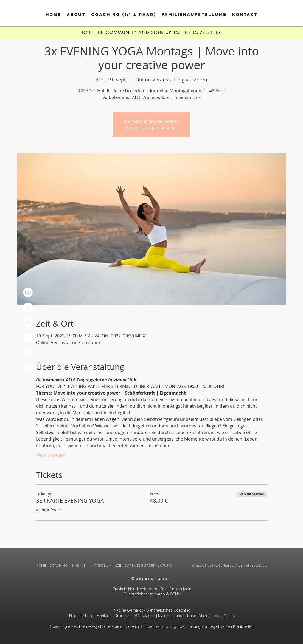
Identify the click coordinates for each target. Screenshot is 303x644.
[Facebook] (28, 307)
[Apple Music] (28, 368)
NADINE (80, 566)
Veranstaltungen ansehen (152, 128)
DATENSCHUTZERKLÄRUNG (148, 566)
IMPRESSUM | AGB (106, 566)
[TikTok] (28, 338)
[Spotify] (28, 353)
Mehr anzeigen (51, 455)
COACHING (59, 566)
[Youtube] (28, 323)
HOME (41, 566)
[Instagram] (28, 292)
